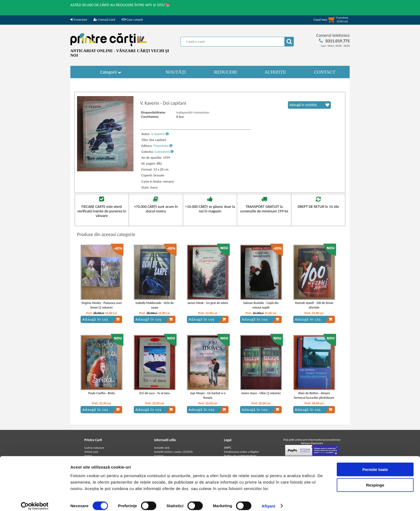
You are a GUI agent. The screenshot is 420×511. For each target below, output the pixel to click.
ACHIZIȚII (275, 72)
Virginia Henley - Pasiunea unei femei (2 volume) (102, 305)
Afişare (269, 500)
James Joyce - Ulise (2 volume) (261, 393)
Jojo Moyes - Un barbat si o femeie (208, 395)
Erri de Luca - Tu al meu (155, 393)
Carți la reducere (94, 448)
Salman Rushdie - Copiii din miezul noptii (261, 305)
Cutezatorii (164, 152)
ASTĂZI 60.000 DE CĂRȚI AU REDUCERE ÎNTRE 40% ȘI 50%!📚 (120, 5)
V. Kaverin (160, 134)
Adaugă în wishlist (309, 105)
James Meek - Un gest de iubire (208, 303)
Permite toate (375, 464)
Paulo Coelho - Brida (102, 393)
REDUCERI (225, 72)
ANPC (228, 448)
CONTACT (325, 72)
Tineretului (163, 146)
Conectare (79, 20)
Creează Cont (104, 20)
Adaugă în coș (101, 319)
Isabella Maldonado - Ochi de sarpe (155, 305)
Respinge (375, 480)
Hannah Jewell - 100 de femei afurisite (314, 305)
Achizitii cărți (162, 448)
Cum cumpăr (132, 20)
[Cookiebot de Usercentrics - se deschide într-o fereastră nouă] (35, 501)
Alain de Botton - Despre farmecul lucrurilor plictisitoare (314, 395)
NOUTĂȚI (176, 72)
